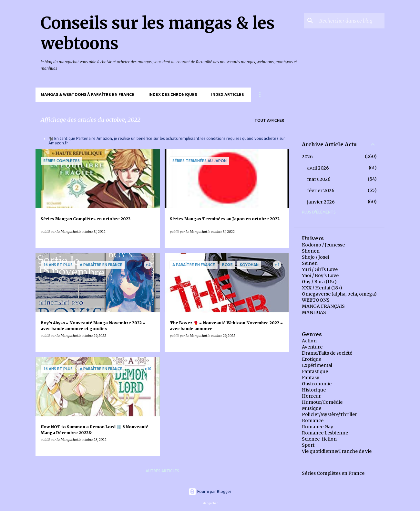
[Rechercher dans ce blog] (351, 21)
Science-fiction (319, 439)
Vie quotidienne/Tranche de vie (337, 451)
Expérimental (317, 365)
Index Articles (227, 94)
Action (309, 341)
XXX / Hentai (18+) (322, 288)
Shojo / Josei (315, 257)
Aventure (312, 347)
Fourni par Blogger (210, 491)
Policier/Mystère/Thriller (329, 414)
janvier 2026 (321, 202)
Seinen (310, 263)
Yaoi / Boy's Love (320, 276)
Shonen (311, 251)
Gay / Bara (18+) (319, 282)
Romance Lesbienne (325, 433)
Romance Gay (318, 427)
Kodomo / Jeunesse (323, 245)
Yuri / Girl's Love (320, 269)
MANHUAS (314, 312)
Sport (308, 445)
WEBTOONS (316, 300)
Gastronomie (317, 384)
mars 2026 (319, 179)
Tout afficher (269, 120)
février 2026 (321, 191)
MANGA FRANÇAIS (323, 306)
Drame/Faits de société (327, 353)
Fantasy (311, 378)
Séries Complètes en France (333, 473)
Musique (312, 408)
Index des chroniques (173, 94)
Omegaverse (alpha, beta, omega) (339, 294)
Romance (313, 421)
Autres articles (162, 471)
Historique (314, 390)
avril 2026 (318, 168)
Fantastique (315, 371)
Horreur (311, 396)
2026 (307, 157)
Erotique (312, 359)
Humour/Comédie (322, 402)
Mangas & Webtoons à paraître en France (87, 94)
